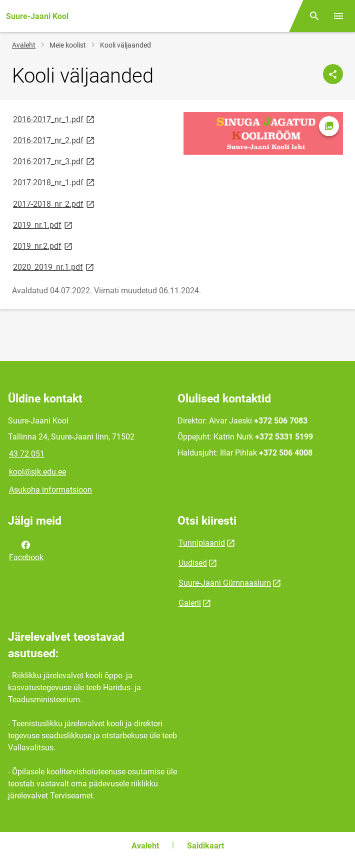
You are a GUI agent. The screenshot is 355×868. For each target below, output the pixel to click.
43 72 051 (27, 454)
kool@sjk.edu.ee (37, 472)
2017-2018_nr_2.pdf (54, 203)
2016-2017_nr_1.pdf (54, 119)
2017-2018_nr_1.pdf (54, 182)
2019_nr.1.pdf (43, 225)
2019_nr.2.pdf (43, 246)
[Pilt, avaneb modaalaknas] (263, 133)
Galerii (190, 603)
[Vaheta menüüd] (338, 16)
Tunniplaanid (202, 543)
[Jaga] (333, 74)
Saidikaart (205, 846)
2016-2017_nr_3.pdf (54, 161)
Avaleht (24, 45)
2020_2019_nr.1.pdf (54, 267)
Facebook (26, 550)
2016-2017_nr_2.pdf (54, 140)
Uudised (193, 563)
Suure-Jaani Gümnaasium (225, 583)
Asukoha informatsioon (50, 490)
